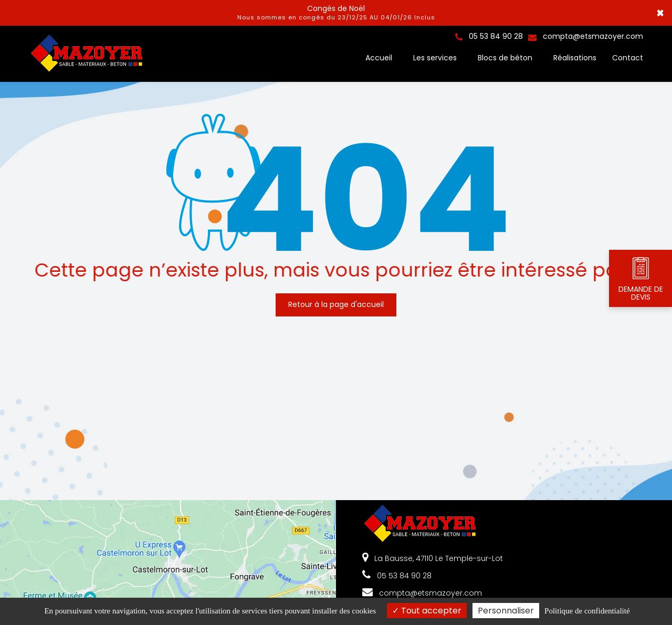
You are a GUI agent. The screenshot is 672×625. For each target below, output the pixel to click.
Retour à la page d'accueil (336, 301)
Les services (435, 58)
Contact (628, 58)
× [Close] (660, 13)
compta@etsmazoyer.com (586, 36)
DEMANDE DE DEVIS (641, 279)
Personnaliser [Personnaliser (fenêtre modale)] (506, 611)
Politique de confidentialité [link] (587, 611)
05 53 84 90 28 (397, 576)
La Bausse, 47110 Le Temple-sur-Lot (433, 558)
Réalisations (575, 58)
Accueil (379, 58)
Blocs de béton (505, 58)
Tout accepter (427, 611)
